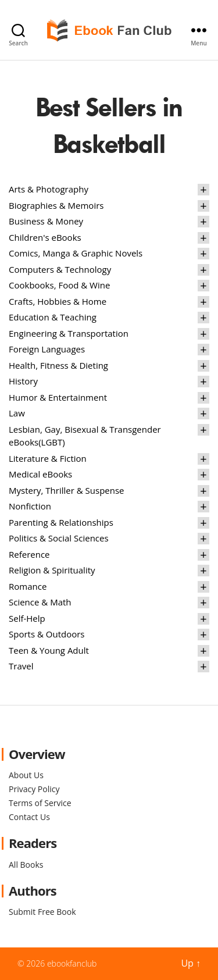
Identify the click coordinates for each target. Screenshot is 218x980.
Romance (28, 586)
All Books (26, 865)
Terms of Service (40, 803)
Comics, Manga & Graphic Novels (76, 253)
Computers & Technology (60, 269)
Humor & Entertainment (58, 397)
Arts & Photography (49, 189)
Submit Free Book (42, 912)
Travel (21, 666)
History (23, 381)
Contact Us (29, 817)
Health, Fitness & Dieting (58, 365)
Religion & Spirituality (52, 570)
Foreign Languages (47, 349)
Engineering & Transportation (69, 333)
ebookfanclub (72, 963)
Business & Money (46, 221)
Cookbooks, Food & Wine (59, 285)
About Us (26, 775)
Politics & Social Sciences (59, 538)
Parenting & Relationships (61, 522)
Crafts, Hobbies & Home (58, 301)
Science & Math (40, 602)
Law (17, 413)
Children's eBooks (45, 237)
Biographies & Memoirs (56, 205)
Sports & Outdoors (47, 634)
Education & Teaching (53, 317)
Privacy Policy (34, 789)
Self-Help (27, 618)
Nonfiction (30, 506)
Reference (29, 554)
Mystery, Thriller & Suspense (67, 490)
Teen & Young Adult (49, 650)
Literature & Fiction (48, 458)
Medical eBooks (40, 474)
